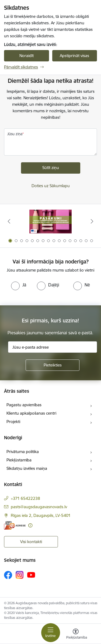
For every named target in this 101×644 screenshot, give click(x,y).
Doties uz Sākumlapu (51, 186)
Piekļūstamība (19, 460)
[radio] (19, 285)
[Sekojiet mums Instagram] (20, 575)
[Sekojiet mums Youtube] (31, 575)
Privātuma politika (23, 452)
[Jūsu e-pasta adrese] (53, 347)
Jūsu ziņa (15, 134)
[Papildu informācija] (30, 525)
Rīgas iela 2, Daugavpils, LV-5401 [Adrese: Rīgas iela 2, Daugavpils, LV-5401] (41, 515)
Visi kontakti (31, 542)
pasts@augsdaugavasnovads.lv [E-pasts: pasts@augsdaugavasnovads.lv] (39, 507)
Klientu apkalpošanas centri (31, 413)
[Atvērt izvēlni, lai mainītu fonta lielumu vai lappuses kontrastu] (76, 635)
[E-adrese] (15, 525)
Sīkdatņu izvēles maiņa (27, 468)
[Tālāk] (92, 221)
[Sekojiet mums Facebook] (8, 575)
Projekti (13, 422)
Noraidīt (27, 56)
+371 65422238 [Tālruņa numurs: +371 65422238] (25, 498)
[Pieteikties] (53, 365)
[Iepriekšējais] (9, 221)
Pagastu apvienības (24, 405)
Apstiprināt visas (74, 56)
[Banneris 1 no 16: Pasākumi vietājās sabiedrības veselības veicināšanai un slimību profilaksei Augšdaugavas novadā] (50, 221)
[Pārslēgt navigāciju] (51, 633)
